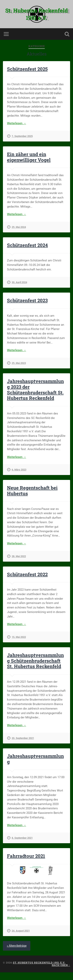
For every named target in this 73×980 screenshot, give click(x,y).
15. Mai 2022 (19, 637)
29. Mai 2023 (19, 363)
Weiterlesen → (17, 123)
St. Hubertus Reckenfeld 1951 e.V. (37, 14)
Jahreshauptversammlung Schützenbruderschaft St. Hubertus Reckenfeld (35, 661)
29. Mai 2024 (19, 227)
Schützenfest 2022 (27, 574)
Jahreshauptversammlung (35, 759)
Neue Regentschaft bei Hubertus (32, 491)
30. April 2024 (19, 282)
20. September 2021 (23, 738)
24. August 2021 (21, 931)
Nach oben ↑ (61, 965)
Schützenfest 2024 (27, 245)
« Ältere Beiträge (17, 946)
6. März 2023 (19, 470)
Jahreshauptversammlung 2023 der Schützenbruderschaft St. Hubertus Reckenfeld (35, 390)
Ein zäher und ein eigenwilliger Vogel (29, 157)
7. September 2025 (22, 136)
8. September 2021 (22, 838)
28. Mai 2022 (19, 556)
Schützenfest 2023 (27, 300)
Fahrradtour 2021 (26, 856)
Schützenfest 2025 (27, 69)
